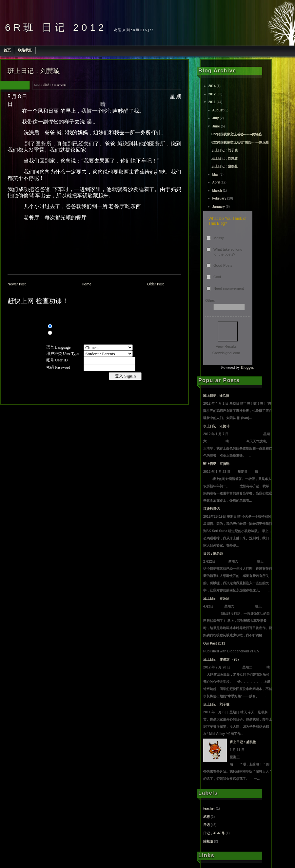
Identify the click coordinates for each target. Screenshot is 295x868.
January (218, 207)
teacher (209, 809)
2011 (212, 102)
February (219, 198)
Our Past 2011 (214, 643)
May (215, 174)
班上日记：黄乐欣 (216, 598)
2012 (212, 94)
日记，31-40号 (214, 833)
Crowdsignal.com (226, 353)
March (217, 191)
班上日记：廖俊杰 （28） (222, 659)
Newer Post (17, 284)
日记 (46, 85)
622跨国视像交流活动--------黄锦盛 (236, 134)
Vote (228, 331)
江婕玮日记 (211, 509)
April (216, 182)
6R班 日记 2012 (56, 27)
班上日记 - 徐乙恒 (216, 396)
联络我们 (25, 50)
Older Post (156, 284)
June (216, 126)
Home (86, 284)
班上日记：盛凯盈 (225, 166)
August (218, 110)
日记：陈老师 (213, 554)
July (215, 118)
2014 (212, 86)
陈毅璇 (208, 841)
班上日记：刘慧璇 (34, 71)
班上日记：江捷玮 (216, 426)
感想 (206, 817)
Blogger (247, 367)
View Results (226, 346)
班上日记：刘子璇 (225, 150)
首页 (7, 50)
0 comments (59, 85)
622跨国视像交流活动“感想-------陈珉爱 (240, 142)
